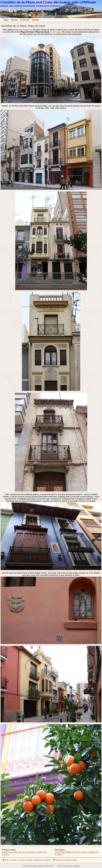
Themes (35, 20)
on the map (55, 32)
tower (75, 860)
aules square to (26, 30)
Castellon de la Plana (63, 860)
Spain (30, 860)
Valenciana (38, 860)
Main (6, 20)
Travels (14, 20)
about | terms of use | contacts (69, 866)
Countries (25, 20)
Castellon (48, 860)
